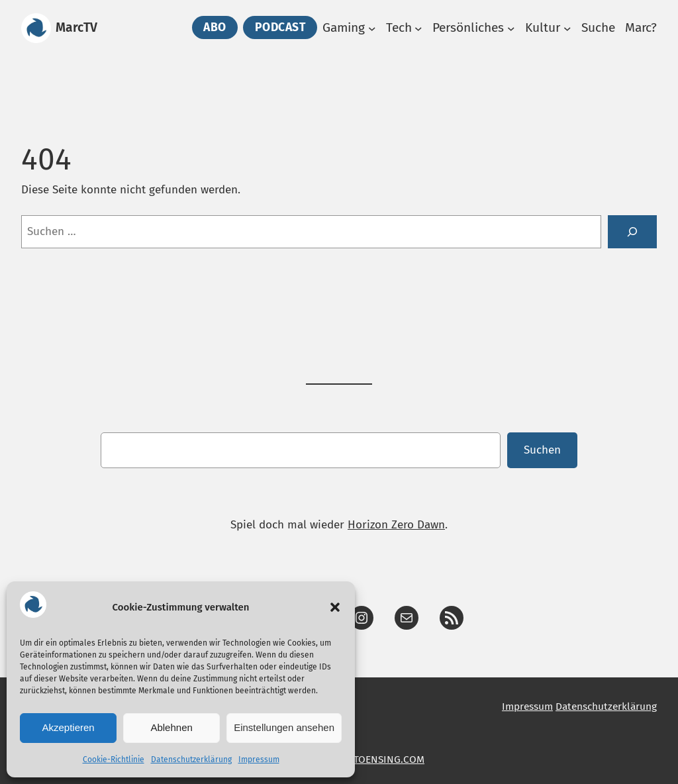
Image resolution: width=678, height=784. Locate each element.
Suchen (542, 450)
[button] (335, 607)
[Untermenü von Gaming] (372, 28)
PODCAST (280, 27)
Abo (215, 27)
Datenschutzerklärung (191, 759)
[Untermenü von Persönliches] (511, 28)
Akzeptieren (68, 727)
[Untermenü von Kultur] (567, 28)
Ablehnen (171, 727)
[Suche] (632, 232)
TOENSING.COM (389, 759)
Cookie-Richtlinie (114, 759)
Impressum (259, 759)
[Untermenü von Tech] (418, 28)
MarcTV (76, 27)
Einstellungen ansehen (284, 727)
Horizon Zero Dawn (396, 525)
